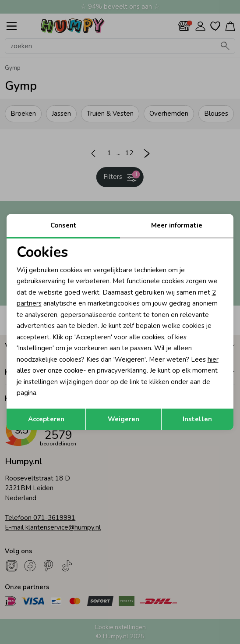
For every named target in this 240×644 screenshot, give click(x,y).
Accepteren (46, 419)
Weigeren (124, 419)
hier (213, 359)
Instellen (197, 419)
